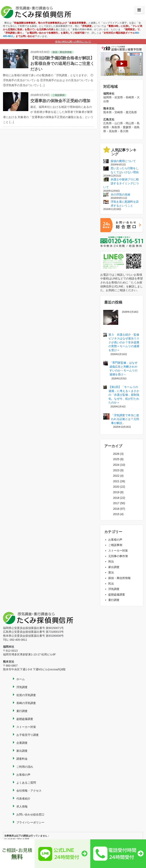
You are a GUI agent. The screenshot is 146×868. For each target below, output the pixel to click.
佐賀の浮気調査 (26, 695)
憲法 (111, 572)
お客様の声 (115, 540)
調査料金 (22, 759)
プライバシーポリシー (30, 822)
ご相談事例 (115, 545)
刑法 (111, 561)
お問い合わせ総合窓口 (30, 814)
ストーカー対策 (118, 551)
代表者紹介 (23, 799)
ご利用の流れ (25, 767)
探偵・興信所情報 (119, 578)
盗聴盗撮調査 (117, 595)
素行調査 (114, 600)
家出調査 (114, 567)
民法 (111, 584)
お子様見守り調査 (28, 735)
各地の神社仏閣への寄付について (73, 42)
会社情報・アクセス (29, 791)
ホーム (21, 679)
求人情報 (22, 806)
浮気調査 (114, 589)
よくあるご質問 (26, 783)
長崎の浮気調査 (26, 703)
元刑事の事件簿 (118, 556)
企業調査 (22, 743)
